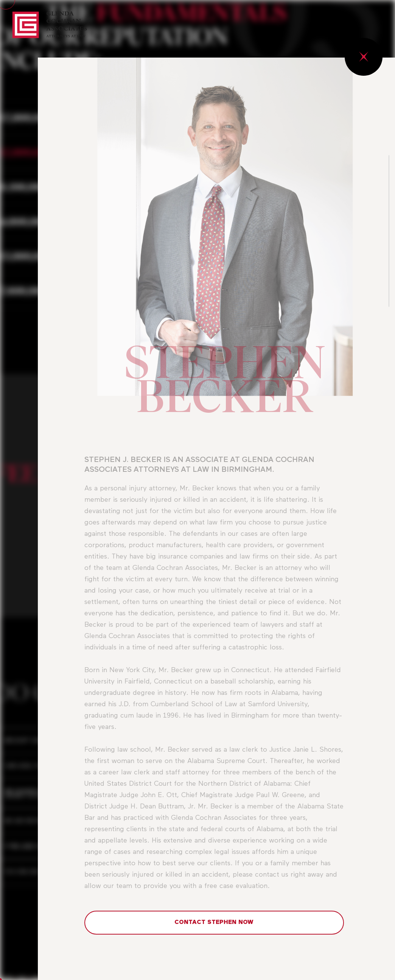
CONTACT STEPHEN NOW (214, 922)
